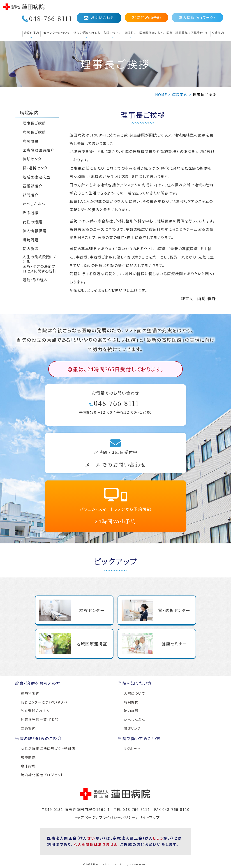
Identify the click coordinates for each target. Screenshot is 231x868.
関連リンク (132, 728)
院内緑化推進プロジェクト (42, 775)
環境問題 (28, 757)
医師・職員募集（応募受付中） (188, 33)
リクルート (132, 748)
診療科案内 (31, 33)
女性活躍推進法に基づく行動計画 (48, 748)
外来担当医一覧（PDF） (40, 719)
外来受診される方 (35, 711)
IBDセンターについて (56, 33)
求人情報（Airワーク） (197, 17)
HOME (161, 95)
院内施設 (131, 711)
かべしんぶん (134, 719)
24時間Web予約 (147, 17)
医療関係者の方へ (151, 33)
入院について (112, 33)
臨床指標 (28, 766)
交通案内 (218, 33)
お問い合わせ (99, 17)
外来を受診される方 (87, 33)
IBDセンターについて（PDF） (44, 702)
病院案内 (131, 33)
